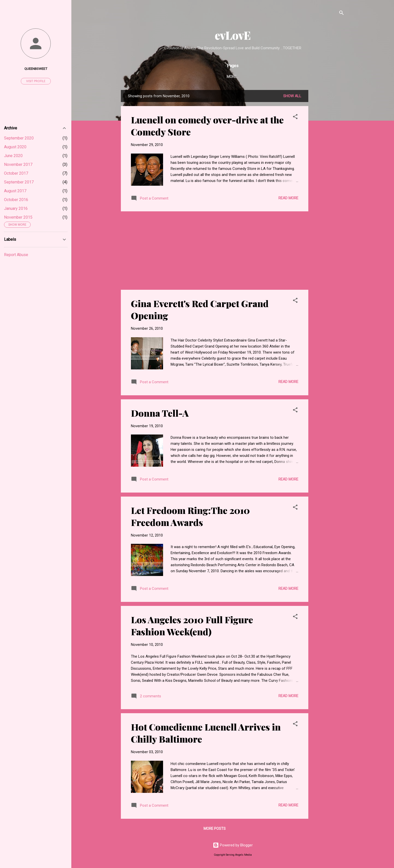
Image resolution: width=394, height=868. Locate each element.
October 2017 (16, 173)
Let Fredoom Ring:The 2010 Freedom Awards (190, 516)
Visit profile (36, 81)
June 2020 (13, 156)
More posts (215, 829)
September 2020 (19, 138)
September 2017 (19, 182)
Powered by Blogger (233, 845)
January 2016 (16, 208)
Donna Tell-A (160, 413)
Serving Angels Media (227, 77)
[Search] (341, 14)
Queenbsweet (36, 69)
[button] (295, 117)
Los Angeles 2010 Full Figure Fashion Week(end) (192, 625)
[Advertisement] (328, 165)
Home (192, 77)
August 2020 (15, 147)
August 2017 (15, 191)
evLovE (233, 35)
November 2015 (18, 217)
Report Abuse (16, 255)
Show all (292, 96)
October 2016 (16, 200)
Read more (288, 198)
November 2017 (18, 164)
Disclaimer (268, 77)
